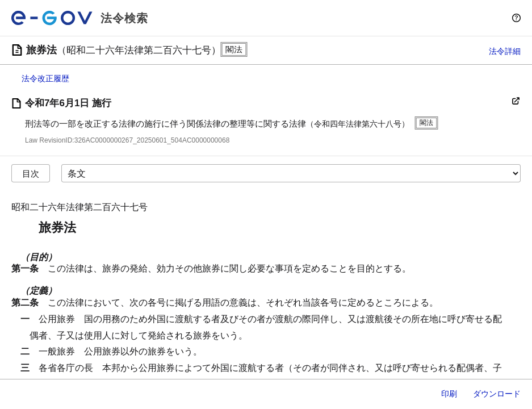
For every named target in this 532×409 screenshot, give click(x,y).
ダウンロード (497, 394)
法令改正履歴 (45, 78)
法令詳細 (505, 51)
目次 (31, 174)
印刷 (449, 394)
